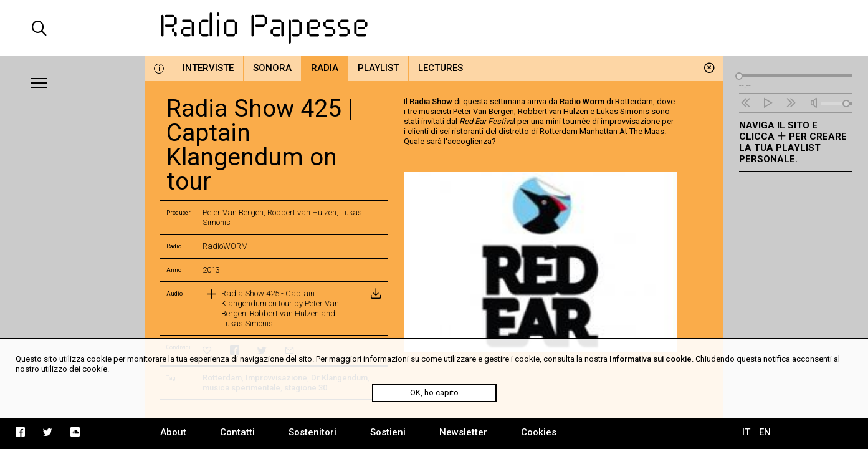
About (173, 432)
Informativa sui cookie (651, 359)
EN (765, 432)
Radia (325, 68)
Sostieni (388, 432)
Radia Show (431, 101)
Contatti (237, 432)
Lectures (441, 68)
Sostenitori (312, 432)
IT (746, 432)
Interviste (208, 68)
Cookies (539, 432)
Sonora (272, 68)
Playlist (378, 68)
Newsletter (463, 432)
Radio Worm (582, 101)
